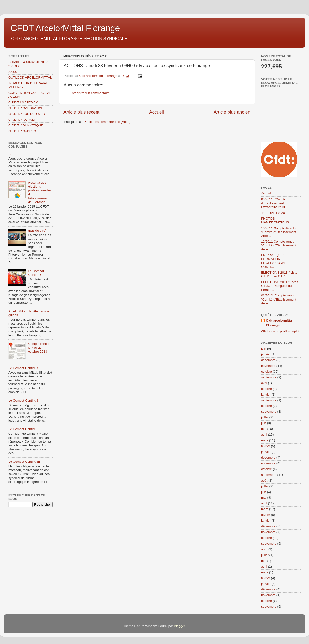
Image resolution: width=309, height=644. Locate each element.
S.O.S (13, 72)
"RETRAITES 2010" (275, 213)
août (264, 481)
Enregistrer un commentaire (90, 93)
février (266, 446)
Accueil (157, 112)
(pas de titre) (37, 231)
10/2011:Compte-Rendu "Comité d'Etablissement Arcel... (279, 232)
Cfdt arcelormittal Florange (279, 323)
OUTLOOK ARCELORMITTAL (30, 77)
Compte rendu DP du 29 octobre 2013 (38, 348)
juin (264, 349)
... (10, 154)
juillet (265, 417)
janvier (266, 354)
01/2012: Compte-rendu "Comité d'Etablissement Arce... (279, 299)
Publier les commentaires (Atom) (107, 122)
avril (264, 383)
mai (264, 429)
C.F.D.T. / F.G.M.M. (22, 120)
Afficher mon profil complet (280, 331)
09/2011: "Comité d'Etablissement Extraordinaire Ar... (274, 203)
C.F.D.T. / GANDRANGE (26, 108)
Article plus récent (81, 112)
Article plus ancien (232, 112)
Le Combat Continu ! (36, 273)
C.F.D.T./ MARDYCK (23, 102)
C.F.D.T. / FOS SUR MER (27, 114)
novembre (268, 366)
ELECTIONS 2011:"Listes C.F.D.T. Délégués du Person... (280, 286)
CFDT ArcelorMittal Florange (65, 28)
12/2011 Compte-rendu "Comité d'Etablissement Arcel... (279, 245)
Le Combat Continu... (24, 429)
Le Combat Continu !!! (24, 462)
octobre (266, 372)
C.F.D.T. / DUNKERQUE (26, 125)
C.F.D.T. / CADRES (22, 131)
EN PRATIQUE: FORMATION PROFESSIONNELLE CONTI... (277, 261)
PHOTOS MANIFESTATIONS (275, 220)
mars (265, 440)
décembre (268, 360)
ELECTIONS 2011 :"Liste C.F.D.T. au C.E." (279, 274)
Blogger (179, 626)
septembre (269, 377)
